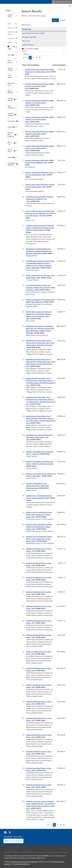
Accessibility (8, 837)
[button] (16, 24)
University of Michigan (22, 864)
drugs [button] (9, 24)
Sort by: (25, 51)
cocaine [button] (10, 42)
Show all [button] (43, 16)
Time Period (10, 77)
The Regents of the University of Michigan (24, 862)
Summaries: (30, 49)
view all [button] (15, 47)
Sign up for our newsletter (13, 841)
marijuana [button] (11, 38)
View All (63, 20)
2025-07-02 (61, 341)
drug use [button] (10, 28)
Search (55, 20)
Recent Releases (11, 92)
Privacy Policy (18, 837)
